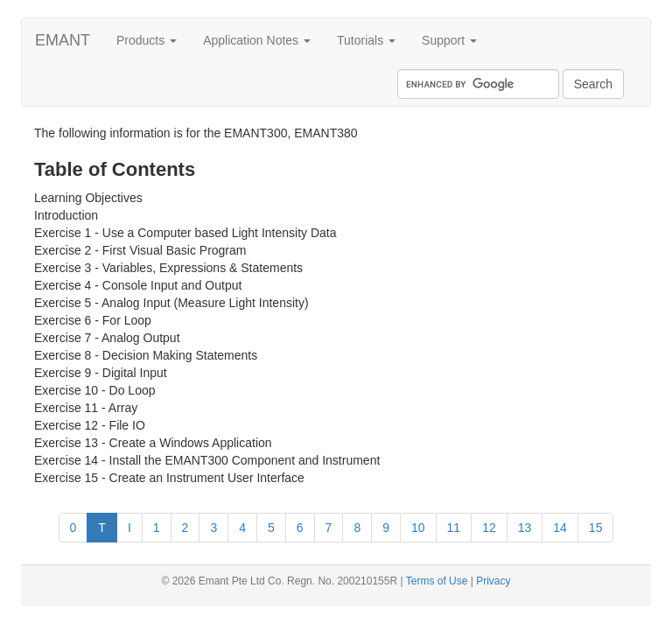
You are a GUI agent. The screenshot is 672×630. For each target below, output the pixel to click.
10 (418, 528)
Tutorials (366, 40)
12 (489, 528)
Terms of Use (437, 581)
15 (596, 528)
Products (147, 40)
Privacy (493, 581)
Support (449, 40)
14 (560, 528)
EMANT (63, 40)
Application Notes (257, 40)
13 (525, 528)
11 (454, 528)
